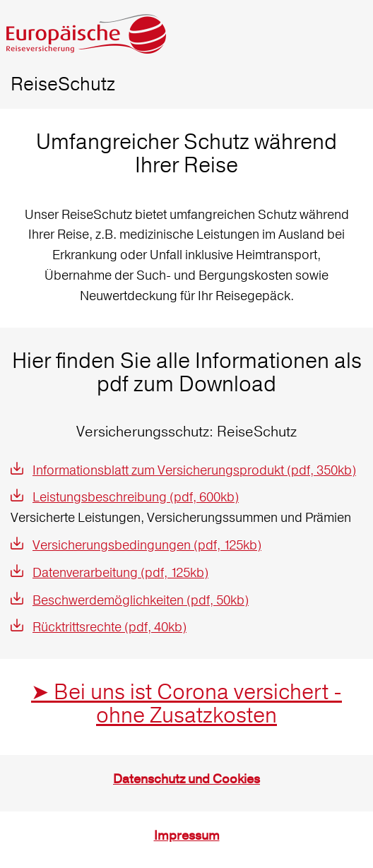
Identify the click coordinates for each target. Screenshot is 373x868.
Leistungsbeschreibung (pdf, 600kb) (136, 497)
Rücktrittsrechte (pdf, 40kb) (109, 627)
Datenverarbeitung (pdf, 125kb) (120, 572)
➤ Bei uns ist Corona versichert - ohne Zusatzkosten (186, 703)
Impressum (187, 836)
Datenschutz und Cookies (186, 779)
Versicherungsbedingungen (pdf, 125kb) (147, 545)
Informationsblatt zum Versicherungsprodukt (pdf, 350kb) (194, 470)
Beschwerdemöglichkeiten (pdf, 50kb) (141, 600)
